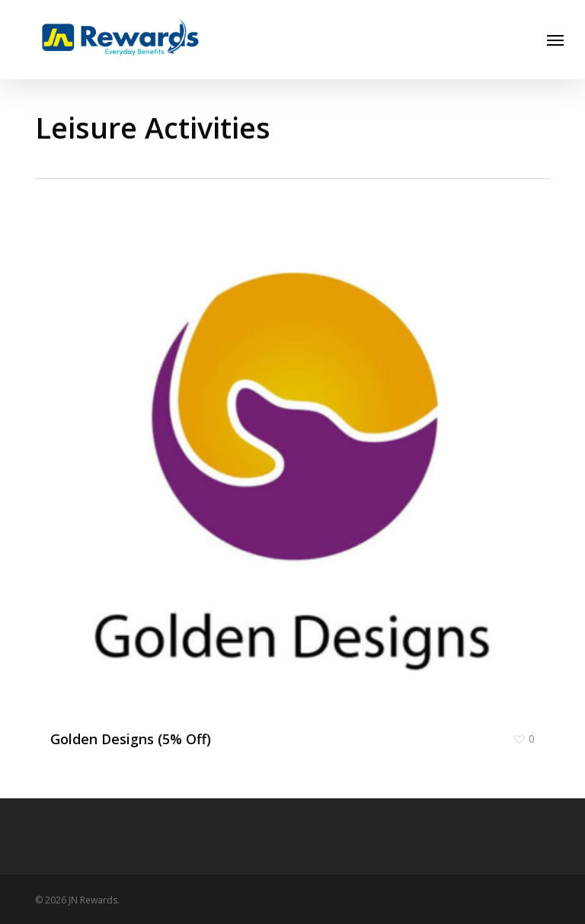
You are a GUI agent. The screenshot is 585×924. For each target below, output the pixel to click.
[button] (555, 40)
